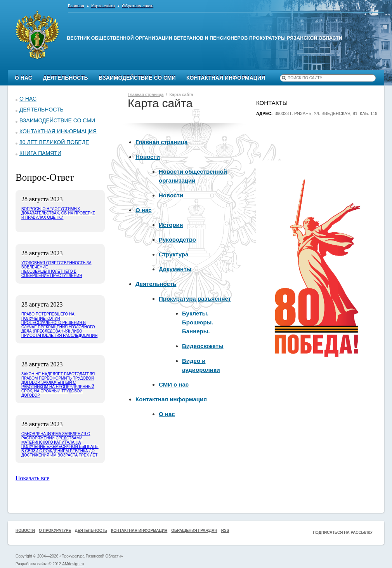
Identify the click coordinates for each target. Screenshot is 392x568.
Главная (76, 6)
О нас (23, 78)
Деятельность (65, 78)
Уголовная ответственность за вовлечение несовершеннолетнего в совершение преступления (56, 269)
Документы (175, 269)
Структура (173, 254)
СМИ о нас (174, 384)
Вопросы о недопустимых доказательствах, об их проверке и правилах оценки (58, 213)
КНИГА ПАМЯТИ (40, 153)
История (171, 225)
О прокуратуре (55, 531)
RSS (225, 531)
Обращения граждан (194, 531)
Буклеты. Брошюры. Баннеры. (198, 322)
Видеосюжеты (203, 346)
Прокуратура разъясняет (195, 299)
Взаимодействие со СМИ (137, 78)
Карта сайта (103, 6)
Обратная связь (138, 6)
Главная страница (161, 142)
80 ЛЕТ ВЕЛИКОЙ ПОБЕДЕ (54, 142)
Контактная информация (226, 78)
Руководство (177, 240)
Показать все (32, 478)
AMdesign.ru (73, 564)
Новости (148, 157)
